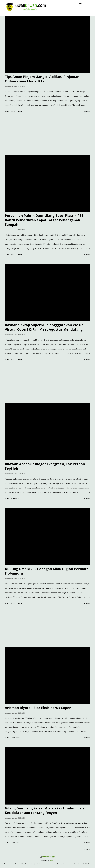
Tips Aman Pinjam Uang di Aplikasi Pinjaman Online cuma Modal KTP (42, 79)
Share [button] (7, 111)
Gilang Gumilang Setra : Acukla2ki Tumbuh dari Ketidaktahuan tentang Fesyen (44, 810)
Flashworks (52, 860)
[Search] (81, 3)
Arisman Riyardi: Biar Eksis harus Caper (38, 708)
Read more (86, 111)
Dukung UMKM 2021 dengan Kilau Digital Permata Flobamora (47, 571)
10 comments (15, 498)
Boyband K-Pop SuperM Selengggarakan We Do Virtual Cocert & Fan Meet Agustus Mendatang (44, 327)
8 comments (15, 738)
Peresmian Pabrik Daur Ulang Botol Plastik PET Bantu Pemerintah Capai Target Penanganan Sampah (44, 220)
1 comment (15, 843)
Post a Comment (17, 111)
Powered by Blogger (47, 857)
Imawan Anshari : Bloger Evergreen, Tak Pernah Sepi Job (45, 466)
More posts (86, 850)
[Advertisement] (47, 134)
